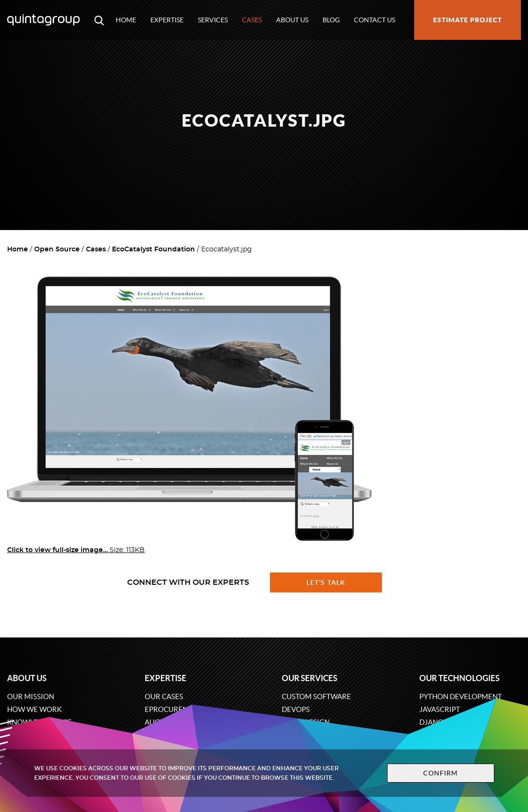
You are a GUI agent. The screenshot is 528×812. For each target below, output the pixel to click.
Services (213, 20)
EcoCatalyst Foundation (153, 249)
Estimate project (468, 20)
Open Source (57, 249)
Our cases (164, 697)
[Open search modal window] (99, 20)
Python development (461, 697)
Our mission (31, 697)
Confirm (441, 773)
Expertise (167, 20)
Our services (310, 678)
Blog (331, 20)
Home (126, 20)
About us (292, 20)
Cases (252, 20)
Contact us (375, 20)
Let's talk (326, 582)
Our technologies (459, 678)
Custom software (316, 697)
